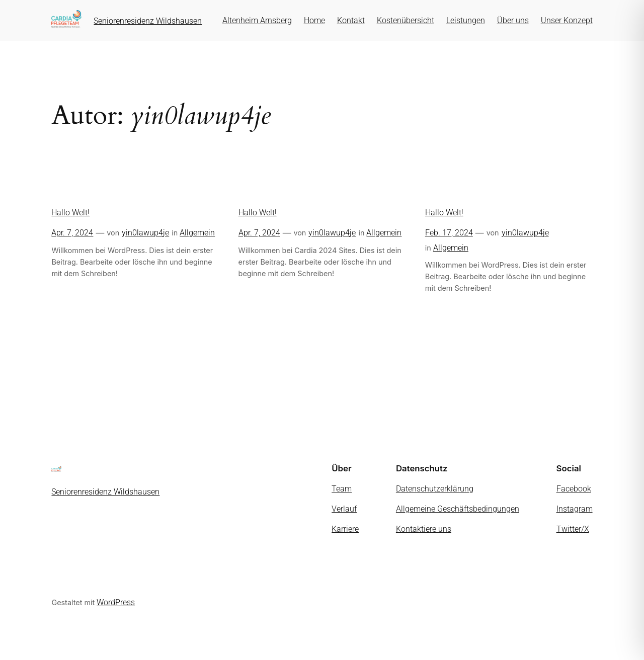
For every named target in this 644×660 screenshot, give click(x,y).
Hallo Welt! (70, 213)
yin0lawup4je (145, 233)
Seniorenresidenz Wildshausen (148, 21)
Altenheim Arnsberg (257, 20)
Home (314, 20)
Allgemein (197, 233)
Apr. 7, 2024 (72, 233)
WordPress (116, 602)
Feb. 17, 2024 (449, 233)
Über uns (513, 20)
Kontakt (351, 20)
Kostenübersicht (406, 20)
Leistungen (466, 20)
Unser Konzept (567, 20)
